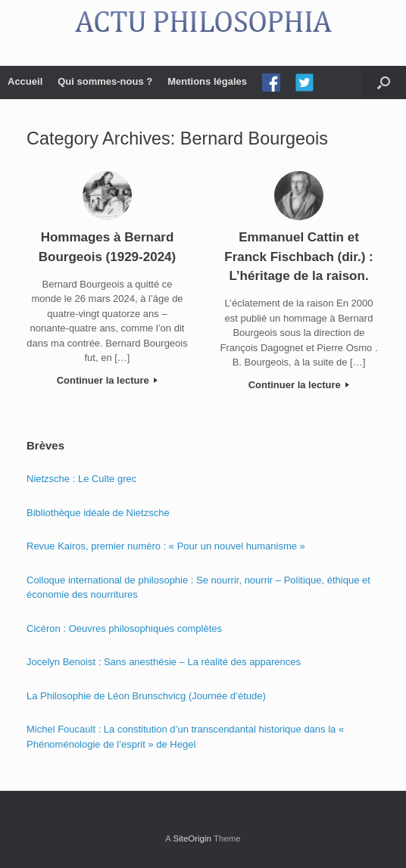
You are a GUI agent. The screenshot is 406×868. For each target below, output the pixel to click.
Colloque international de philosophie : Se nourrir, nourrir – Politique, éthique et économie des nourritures (198, 588)
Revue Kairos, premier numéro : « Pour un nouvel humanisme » (166, 546)
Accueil (25, 81)
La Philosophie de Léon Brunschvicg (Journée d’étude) (146, 696)
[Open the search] (384, 82)
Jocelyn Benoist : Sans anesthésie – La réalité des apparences (164, 662)
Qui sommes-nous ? (105, 81)
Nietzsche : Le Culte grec (81, 479)
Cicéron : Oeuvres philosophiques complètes (124, 628)
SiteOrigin (192, 838)
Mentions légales (207, 81)
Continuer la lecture (108, 380)
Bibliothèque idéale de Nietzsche (98, 513)
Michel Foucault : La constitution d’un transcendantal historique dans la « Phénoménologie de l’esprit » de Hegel (185, 737)
